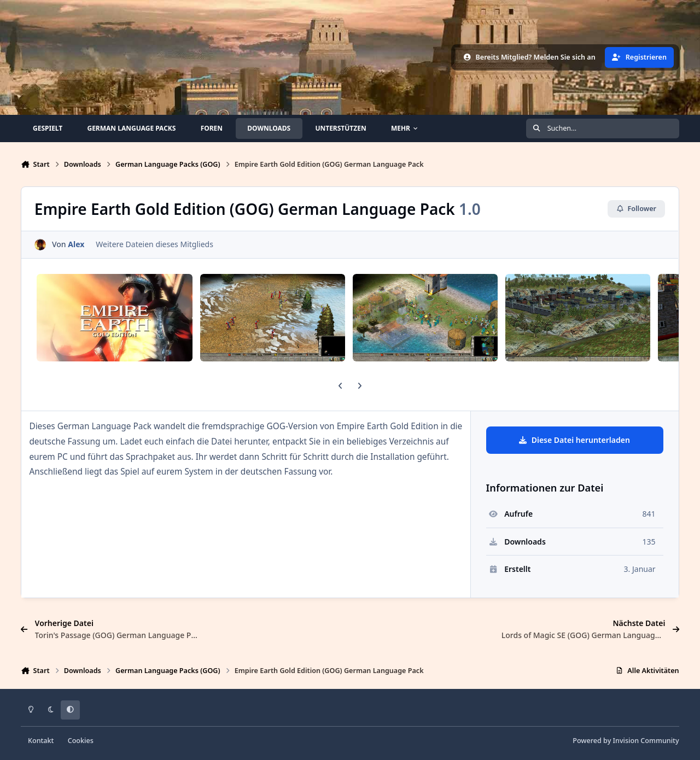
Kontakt (41, 741)
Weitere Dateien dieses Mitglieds (155, 245)
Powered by (626, 741)
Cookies (81, 741)
